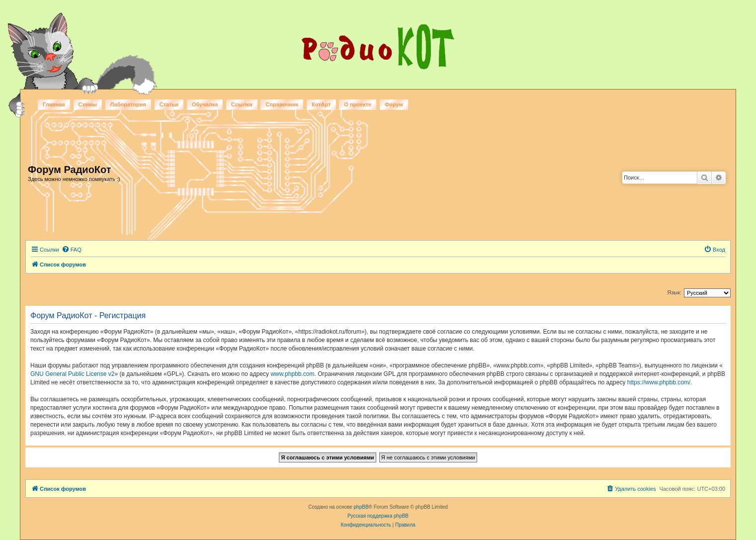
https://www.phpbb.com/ (659, 382)
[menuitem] (72, 250)
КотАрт (321, 104)
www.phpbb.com (292, 374)
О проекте (358, 104)
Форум (394, 104)
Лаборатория (128, 104)
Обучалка (205, 104)
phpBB (361, 507)
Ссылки (242, 104)
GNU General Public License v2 (72, 374)
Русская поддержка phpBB (378, 516)
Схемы (88, 104)
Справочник (282, 104)
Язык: (674, 292)
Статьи (169, 104)
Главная (54, 104)
